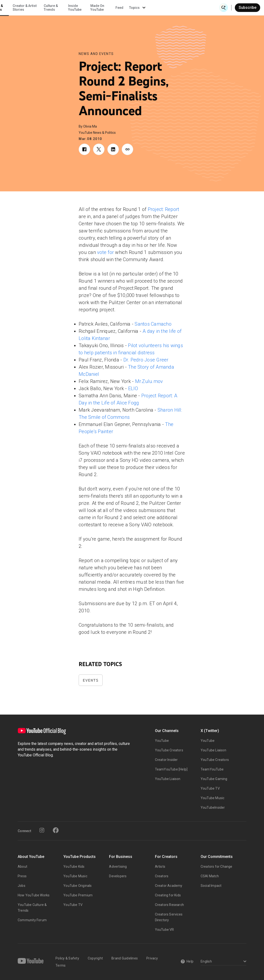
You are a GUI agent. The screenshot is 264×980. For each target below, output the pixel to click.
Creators (162, 876)
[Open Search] (224, 8)
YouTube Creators (169, 750)
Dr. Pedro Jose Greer (146, 360)
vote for (105, 252)
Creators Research (169, 905)
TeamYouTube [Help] (171, 769)
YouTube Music (213, 798)
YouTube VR (165, 930)
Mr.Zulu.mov (149, 381)
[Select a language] (223, 962)
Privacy (152, 958)
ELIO (133, 388)
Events (91, 680)
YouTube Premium (78, 895)
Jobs (22, 886)
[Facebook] (56, 830)
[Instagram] (42, 830)
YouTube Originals (77, 886)
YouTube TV (210, 788)
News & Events (67, 8)
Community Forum (32, 920)
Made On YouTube (167, 8)
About (22, 867)
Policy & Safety (67, 958)
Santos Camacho (153, 324)
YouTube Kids (74, 867)
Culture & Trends (120, 8)
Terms (60, 965)
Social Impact (211, 886)
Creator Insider (166, 760)
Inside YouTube (144, 8)
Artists (160, 867)
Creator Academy (169, 886)
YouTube (162, 741)
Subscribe (247, 8)
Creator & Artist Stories (94, 8)
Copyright (95, 958)
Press (22, 876)
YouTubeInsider (213, 808)
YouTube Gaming (214, 779)
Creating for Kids (168, 895)
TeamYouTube (212, 769)
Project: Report (164, 209)
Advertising (118, 867)
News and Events (96, 54)
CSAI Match (210, 876)
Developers (118, 876)
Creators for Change (217, 867)
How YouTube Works (34, 895)
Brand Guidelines (125, 958)
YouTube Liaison (168, 779)
